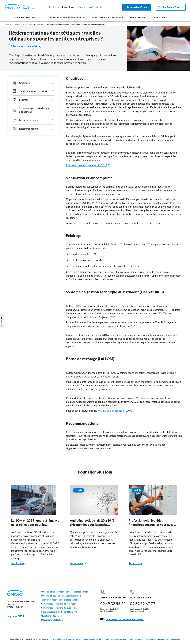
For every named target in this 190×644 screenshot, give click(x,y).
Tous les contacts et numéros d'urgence (122, 620)
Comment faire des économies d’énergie (66, 17)
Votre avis (2, 322)
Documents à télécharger (53, 620)
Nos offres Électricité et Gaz (27, 17)
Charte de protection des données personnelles (163, 639)
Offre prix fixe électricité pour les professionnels (64, 592)
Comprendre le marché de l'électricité (59, 604)
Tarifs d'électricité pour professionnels (59, 600)
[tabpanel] (35, 529)
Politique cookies (136, 639)
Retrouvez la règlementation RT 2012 (87, 165)
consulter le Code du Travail (146, 223)
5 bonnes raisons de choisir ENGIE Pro (59, 612)
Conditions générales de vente (116, 639)
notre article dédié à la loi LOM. (115, 411)
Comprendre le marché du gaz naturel (59, 608)
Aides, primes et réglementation (25, 46)
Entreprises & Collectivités (91, 7)
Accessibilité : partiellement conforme (67, 639)
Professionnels (69, 7)
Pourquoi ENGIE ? (138, 17)
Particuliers (55, 7)
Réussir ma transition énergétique (107, 17)
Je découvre (18, 563)
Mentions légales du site (93, 639)
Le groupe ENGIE (17, 616)
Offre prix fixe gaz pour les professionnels (61, 596)
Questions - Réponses (51, 616)
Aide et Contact (161, 17)
